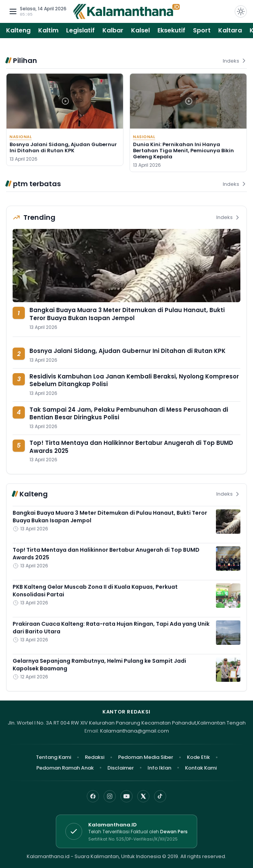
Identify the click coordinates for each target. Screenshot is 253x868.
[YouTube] (126, 796)
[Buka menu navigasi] (13, 11)
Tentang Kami (54, 757)
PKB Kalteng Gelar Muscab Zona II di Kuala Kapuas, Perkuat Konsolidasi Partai (95, 590)
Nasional (21, 137)
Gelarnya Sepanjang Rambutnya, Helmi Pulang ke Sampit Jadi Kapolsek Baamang (99, 664)
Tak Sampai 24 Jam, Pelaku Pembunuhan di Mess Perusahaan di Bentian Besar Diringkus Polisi (129, 414)
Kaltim (48, 30)
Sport (202, 30)
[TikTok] (160, 796)
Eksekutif (171, 30)
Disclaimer (121, 768)
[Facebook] (93, 796)
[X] (143, 796)
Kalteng (18, 30)
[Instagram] (110, 796)
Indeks (235, 61)
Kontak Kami (201, 768)
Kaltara (230, 30)
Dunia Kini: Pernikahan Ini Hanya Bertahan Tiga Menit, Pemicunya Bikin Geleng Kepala (183, 151)
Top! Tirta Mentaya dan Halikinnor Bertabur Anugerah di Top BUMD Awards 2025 (131, 447)
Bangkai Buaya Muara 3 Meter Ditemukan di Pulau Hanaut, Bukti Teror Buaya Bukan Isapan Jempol (127, 314)
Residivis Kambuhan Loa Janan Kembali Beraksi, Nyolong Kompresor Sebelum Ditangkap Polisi (134, 380)
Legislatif (80, 30)
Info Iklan (159, 768)
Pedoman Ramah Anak (65, 768)
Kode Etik (198, 757)
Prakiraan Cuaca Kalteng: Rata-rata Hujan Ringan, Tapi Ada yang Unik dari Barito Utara (111, 627)
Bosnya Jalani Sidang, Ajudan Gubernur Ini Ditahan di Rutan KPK (63, 147)
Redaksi (95, 757)
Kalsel (140, 30)
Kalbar (113, 30)
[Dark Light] (241, 11)
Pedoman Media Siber (146, 757)
